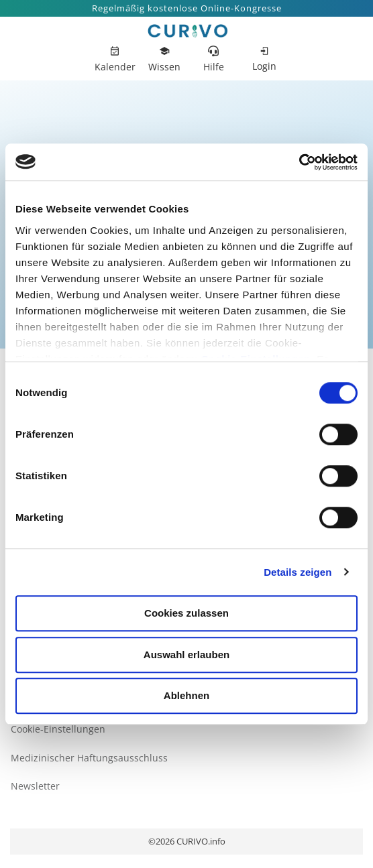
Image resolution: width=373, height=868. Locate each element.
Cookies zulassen (186, 613)
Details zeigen (298, 572)
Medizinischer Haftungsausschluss (89, 758)
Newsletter (35, 786)
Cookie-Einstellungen (58, 729)
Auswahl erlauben (186, 655)
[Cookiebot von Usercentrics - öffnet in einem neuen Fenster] (299, 162)
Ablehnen (186, 695)
